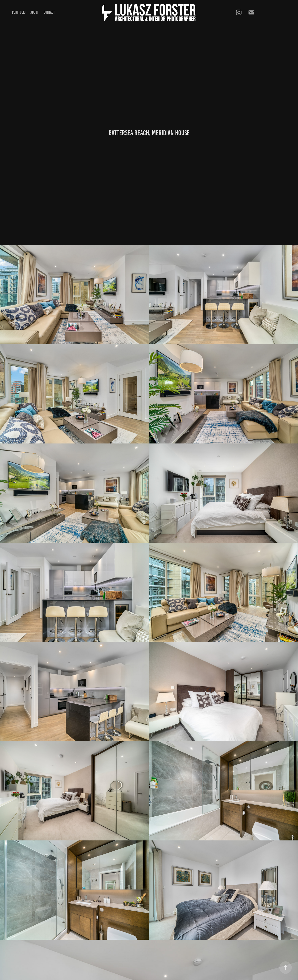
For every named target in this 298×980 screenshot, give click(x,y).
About (34, 12)
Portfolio (19, 12)
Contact (49, 12)
